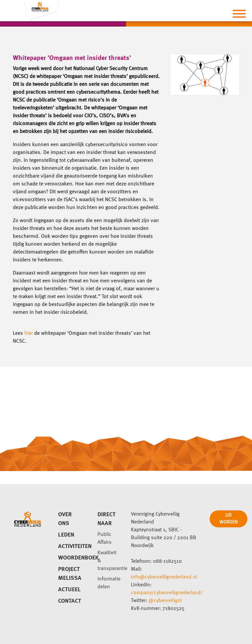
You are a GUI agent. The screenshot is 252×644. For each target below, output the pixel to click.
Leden (66, 535)
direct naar (106, 519)
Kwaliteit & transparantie (109, 561)
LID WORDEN (229, 519)
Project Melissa (70, 574)
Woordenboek (70, 558)
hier (29, 333)
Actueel (69, 590)
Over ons (65, 519)
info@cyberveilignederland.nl (164, 577)
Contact (70, 601)
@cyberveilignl (165, 601)
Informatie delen (109, 583)
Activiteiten (70, 546)
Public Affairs (105, 539)
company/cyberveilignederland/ (167, 593)
